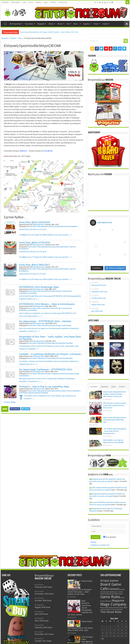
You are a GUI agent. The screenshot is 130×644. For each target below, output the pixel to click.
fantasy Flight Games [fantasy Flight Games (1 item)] (116, 594)
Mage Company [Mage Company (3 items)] (113, 604)
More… (76, 24)
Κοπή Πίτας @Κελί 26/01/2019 (34, 222)
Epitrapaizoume (39, 224)
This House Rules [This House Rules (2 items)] (111, 612)
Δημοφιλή (104, 387)
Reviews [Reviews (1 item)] (116, 608)
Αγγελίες (38, 2)
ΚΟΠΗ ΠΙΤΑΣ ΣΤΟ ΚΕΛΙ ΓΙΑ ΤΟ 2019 (33, 229)
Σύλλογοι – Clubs (16, 38)
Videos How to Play (68, 391)
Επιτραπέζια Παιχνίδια (64, 343)
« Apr (102, 639)
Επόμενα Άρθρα (10, 402)
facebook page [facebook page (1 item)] (105, 594)
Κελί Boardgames (71, 226)
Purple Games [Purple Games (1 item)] (109, 608)
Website (23, 151)
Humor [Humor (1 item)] (102, 601)
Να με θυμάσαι (110, 537)
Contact (105, 24)
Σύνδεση (53, 2)
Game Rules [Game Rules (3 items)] (110, 597)
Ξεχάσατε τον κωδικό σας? (100, 545)
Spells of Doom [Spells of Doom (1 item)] (111, 609)
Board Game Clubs (34, 226)
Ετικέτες (122, 387)
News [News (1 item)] (102, 608)
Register (94, 542)
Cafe (24, 2)
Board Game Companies (50, 374)
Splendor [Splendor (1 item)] (120, 609)
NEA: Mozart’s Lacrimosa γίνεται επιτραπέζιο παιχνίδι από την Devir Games (115, 405)
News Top (68, 247)
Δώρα (46, 2)
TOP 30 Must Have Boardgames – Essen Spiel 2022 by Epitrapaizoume (115, 431)
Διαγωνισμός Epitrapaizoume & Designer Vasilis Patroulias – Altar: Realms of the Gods (49, 32)
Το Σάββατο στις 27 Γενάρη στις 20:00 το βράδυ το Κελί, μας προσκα (44, 257)
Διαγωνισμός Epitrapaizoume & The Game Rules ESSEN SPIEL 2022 (115, 420)
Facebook (48, 151)
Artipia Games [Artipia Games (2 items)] (109, 581)
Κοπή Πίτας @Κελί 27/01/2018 (34, 243)
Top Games (29, 24)
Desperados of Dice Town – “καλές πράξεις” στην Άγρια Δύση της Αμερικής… (50, 338)
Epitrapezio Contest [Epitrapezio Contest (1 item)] (116, 592)
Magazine (41, 24)
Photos (60, 24)
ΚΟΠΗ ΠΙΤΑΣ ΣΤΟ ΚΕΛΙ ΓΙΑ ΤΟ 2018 (33, 252)
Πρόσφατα (94, 387)
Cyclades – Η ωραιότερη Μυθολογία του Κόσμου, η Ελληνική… (51, 354)
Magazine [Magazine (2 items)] (118, 601)
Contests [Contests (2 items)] (114, 589)
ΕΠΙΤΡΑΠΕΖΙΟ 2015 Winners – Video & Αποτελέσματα (47, 304)
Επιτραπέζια (15, 24)
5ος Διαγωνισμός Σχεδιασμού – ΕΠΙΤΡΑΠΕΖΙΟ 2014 (46, 369)
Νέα (68, 24)
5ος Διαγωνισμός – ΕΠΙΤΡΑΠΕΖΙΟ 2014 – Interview (45, 321)
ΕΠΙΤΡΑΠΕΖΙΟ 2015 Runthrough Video (39, 287)
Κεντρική (4, 38)
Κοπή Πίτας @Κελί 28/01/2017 (34, 265)
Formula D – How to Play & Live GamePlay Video (44, 387)
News (62, 226)
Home (5, 24)
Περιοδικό (5, 2)
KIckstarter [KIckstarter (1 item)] (108, 601)
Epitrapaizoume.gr (48, 226)
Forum (31, 2)
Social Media (32, 293)
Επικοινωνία (63, 2)
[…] (70, 235)
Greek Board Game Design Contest (54, 291)
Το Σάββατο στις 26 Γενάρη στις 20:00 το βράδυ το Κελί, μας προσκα (44, 235)
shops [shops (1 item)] (121, 608)
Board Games (47, 343)
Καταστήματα (15, 2)
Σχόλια (113, 387)
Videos (51, 24)
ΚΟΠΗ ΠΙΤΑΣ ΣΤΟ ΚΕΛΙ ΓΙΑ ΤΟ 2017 (33, 274)
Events (58, 226)
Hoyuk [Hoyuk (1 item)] (122, 598)
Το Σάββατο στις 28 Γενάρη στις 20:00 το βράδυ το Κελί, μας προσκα (44, 279)
